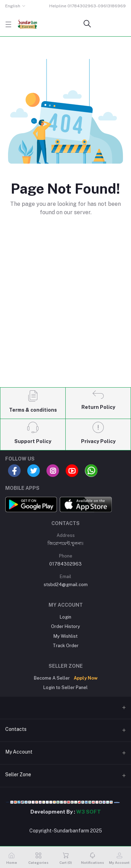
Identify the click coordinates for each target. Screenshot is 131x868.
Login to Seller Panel (65, 687)
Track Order (66, 646)
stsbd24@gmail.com (66, 585)
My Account (19, 752)
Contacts (16, 729)
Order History (65, 626)
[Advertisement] (65, 313)
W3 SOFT (89, 812)
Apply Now (86, 678)
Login (65, 617)
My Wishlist (65, 636)
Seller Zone (18, 775)
